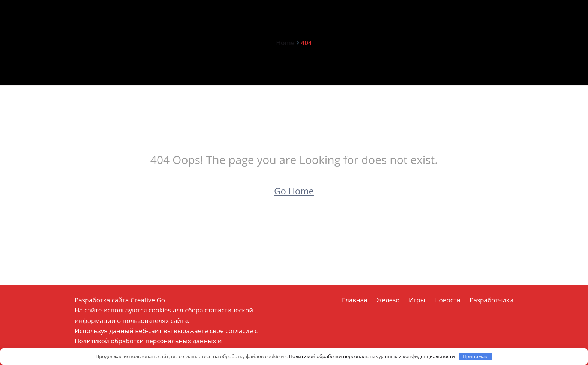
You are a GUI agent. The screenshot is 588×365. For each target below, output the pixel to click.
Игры (417, 300)
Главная (355, 300)
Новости (447, 300)
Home (285, 43)
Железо (388, 300)
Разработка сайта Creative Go (120, 300)
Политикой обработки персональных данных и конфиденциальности (372, 356)
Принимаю (475, 356)
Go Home (294, 191)
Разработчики (491, 300)
